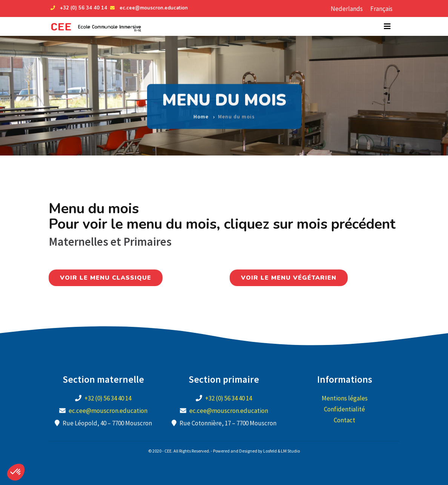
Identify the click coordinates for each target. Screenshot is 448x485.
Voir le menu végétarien (289, 278)
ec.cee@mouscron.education (148, 8)
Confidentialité (344, 409)
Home (201, 112)
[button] (16, 472)
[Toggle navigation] (387, 26)
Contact (344, 420)
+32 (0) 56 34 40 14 (78, 8)
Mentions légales (345, 398)
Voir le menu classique (106, 278)
